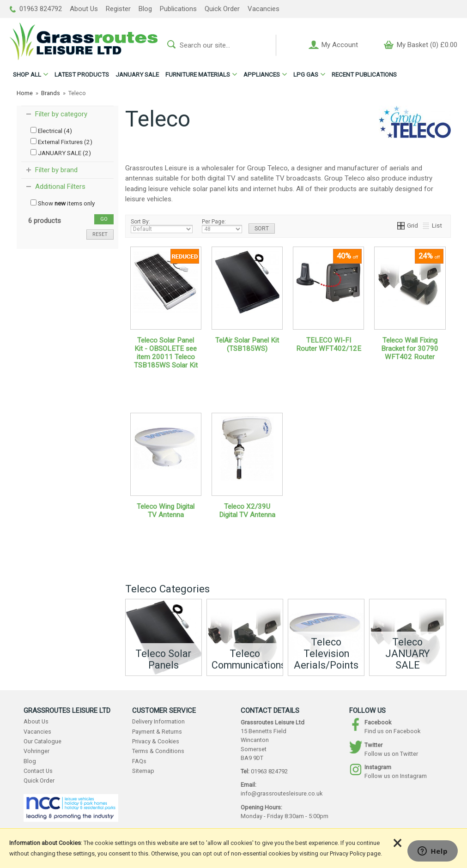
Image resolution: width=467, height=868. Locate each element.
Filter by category (61, 114)
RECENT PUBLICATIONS (364, 74)
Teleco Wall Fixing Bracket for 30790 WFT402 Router (410, 349)
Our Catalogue (42, 741)
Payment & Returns (157, 732)
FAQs (139, 761)
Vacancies (264, 9)
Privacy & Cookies (156, 741)
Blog (145, 9)
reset (100, 234)
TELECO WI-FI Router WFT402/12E (329, 344)
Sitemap (143, 771)
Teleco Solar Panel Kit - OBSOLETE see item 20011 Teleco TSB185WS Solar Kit (166, 353)
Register (118, 9)
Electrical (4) (51, 131)
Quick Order (222, 9)
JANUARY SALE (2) (61, 153)
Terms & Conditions (158, 751)
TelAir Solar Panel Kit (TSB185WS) (247, 344)
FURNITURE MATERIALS (198, 74)
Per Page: (222, 226)
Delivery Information (158, 721)
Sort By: (162, 226)
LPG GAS (306, 74)
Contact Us (38, 771)
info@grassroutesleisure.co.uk (282, 793)
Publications (178, 9)
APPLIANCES (262, 74)
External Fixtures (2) (61, 142)
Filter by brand (56, 170)
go (104, 219)
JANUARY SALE (137, 74)
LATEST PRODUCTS (82, 74)
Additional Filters (60, 187)
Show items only (63, 203)
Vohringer (36, 751)
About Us (84, 9)
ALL (27, 74)
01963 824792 (36, 9)
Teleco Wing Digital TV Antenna (166, 511)
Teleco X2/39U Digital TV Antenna (247, 511)
